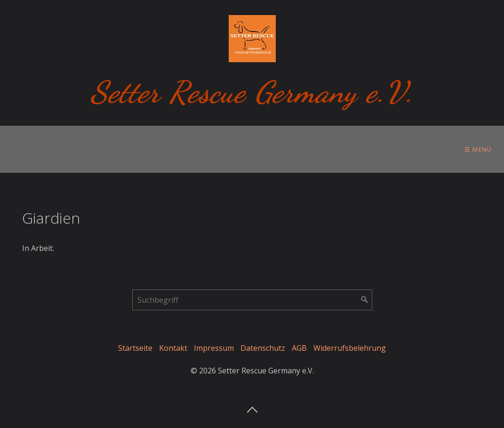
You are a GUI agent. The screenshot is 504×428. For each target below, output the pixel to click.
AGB (299, 348)
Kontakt (173, 348)
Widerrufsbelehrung (350, 348)
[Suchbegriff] (252, 300)
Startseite (135, 348)
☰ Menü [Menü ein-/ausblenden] (478, 149)
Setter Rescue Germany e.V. (252, 92)
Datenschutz (263, 348)
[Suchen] (365, 300)
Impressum (214, 348)
